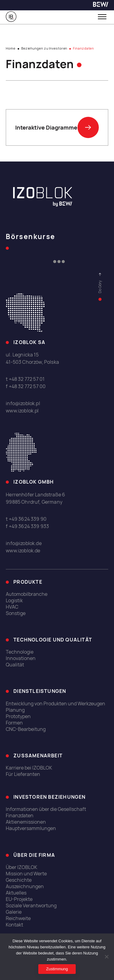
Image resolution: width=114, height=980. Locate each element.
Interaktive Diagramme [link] (57, 127)
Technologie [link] (20, 652)
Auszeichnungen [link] (25, 886)
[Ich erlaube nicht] (106, 957)
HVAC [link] (12, 607)
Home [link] (11, 48)
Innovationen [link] (21, 658)
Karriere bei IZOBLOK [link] (29, 768)
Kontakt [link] (14, 925)
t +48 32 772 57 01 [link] (25, 379)
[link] (101, 5)
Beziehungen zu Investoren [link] (44, 48)
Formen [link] (14, 723)
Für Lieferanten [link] (23, 774)
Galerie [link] (14, 912)
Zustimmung (57, 969)
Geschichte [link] (19, 880)
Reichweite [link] (18, 918)
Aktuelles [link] (16, 893)
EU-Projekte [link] (19, 899)
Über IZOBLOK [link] (22, 867)
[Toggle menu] (102, 17)
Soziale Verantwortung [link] (31, 906)
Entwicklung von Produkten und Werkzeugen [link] (55, 704)
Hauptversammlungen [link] (31, 828)
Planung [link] (15, 710)
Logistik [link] (14, 601)
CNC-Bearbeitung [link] (26, 729)
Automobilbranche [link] (27, 594)
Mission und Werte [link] (26, 874)
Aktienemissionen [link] (26, 822)
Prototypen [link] (18, 716)
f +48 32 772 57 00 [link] (26, 386)
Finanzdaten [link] (20, 816)
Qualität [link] (15, 665)
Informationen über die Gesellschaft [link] (46, 809)
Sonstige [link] (16, 613)
